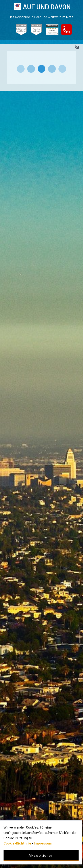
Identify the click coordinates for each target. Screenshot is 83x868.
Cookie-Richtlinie (17, 843)
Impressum (43, 843)
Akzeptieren (41, 855)
